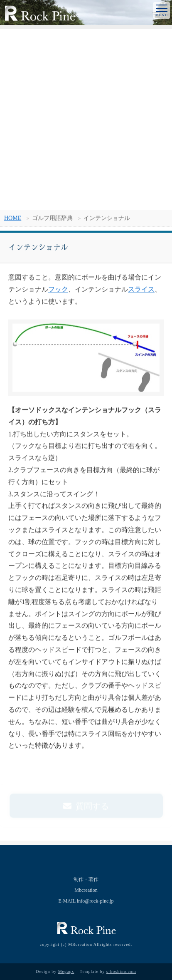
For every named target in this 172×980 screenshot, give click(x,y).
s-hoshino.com (121, 971)
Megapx (66, 971)
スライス (141, 290)
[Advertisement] (86, 119)
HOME (13, 219)
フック (58, 290)
